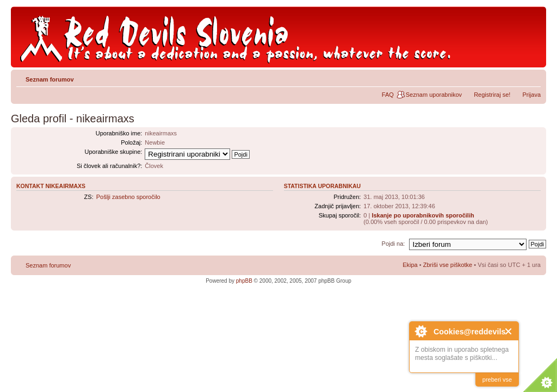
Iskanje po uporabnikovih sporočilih (423, 215)
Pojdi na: (394, 244)
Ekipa (410, 265)
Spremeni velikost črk (533, 77)
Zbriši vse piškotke (449, 265)
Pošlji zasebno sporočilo (128, 197)
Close (509, 331)
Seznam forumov (50, 79)
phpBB (244, 281)
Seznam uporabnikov (434, 95)
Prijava (531, 95)
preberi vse (497, 379)
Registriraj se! (492, 95)
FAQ (388, 95)
